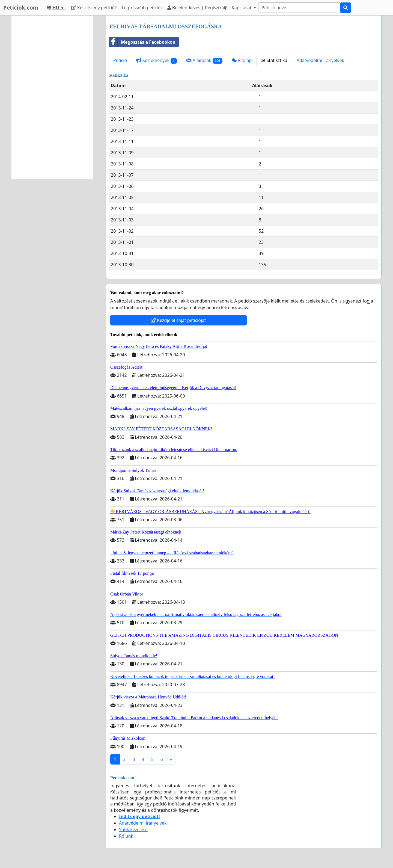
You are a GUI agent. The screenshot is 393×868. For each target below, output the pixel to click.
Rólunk (126, 836)
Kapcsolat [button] (242, 8)
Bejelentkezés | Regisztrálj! (197, 8)
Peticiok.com (21, 8)
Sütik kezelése (133, 830)
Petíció (120, 60)
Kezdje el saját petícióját (178, 320)
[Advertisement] (52, 97)
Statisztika (274, 60)
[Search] (299, 8)
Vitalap (242, 60)
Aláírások (204, 60)
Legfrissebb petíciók (142, 8)
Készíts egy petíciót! (94, 8)
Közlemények (157, 60)
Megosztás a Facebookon (142, 42)
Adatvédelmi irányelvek (321, 60)
